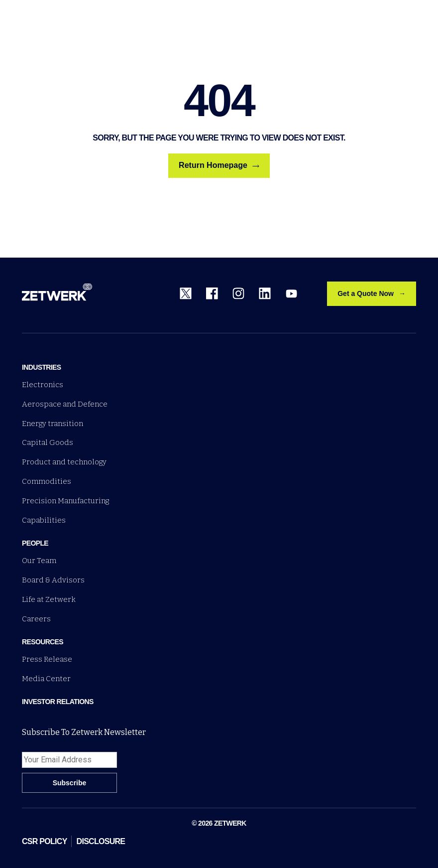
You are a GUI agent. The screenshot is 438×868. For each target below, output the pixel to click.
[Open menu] (410, 19)
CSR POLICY (45, 841)
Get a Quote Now (366, 293)
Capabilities (44, 520)
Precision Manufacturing (65, 501)
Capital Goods (48, 442)
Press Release (47, 659)
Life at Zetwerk (49, 599)
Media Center (46, 679)
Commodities (47, 481)
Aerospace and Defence (65, 404)
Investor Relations (58, 702)
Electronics (43, 385)
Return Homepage (219, 165)
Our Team (39, 561)
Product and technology (64, 462)
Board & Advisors (53, 580)
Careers (36, 619)
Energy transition (53, 424)
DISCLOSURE (101, 841)
